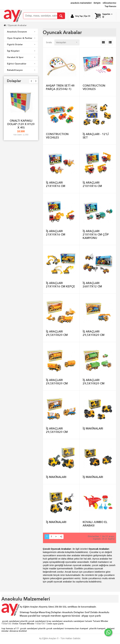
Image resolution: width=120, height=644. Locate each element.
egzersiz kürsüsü (71, 616)
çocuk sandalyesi (11, 621)
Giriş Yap (79, 16)
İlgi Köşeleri (21, 51)
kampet (84, 628)
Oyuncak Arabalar (17, 25)
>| (61, 536)
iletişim (97, 3)
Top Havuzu (110, 6)
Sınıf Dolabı (91, 612)
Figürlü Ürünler (21, 44)
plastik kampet (97, 628)
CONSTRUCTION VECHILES (94, 87)
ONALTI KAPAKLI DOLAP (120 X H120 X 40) (21, 124)
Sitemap (24, 612)
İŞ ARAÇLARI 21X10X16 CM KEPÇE (60, 285)
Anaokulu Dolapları (73, 612)
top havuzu (7, 628)
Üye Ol (87, 16)
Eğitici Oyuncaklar (21, 64)
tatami (88, 621)
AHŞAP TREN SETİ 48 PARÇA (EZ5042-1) (60, 87)
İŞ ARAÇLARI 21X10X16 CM (56, 184)
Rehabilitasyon (21, 70)
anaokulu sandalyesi (74, 621)
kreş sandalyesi (55, 621)
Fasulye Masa (37, 612)
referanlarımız (109, 3)
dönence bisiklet (18, 631)
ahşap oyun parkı (91, 616)
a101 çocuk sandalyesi (26, 628)
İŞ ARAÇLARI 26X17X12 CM (92, 285)
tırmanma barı (72, 628)
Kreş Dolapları (53, 612)
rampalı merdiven (51, 616)
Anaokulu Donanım (21, 32)
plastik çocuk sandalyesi (33, 621)
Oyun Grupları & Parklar (21, 38)
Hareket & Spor (21, 57)
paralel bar (34, 616)
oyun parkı (58, 624)
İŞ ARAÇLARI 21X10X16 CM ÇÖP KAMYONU (96, 234)
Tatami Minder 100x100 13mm (35, 624)
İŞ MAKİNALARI (93, 428)
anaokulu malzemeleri (81, 3)
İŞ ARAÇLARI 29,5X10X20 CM (57, 333)
